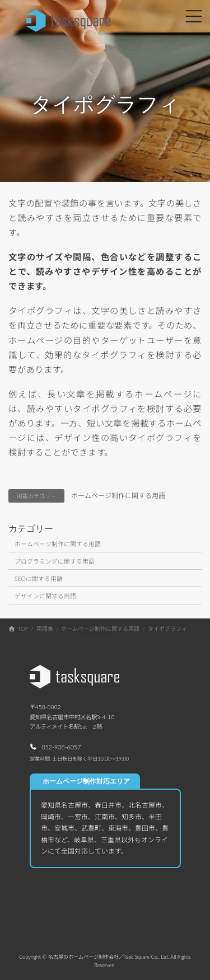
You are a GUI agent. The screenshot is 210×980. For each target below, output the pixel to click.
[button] (55, 746)
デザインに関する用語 (45, 596)
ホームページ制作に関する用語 (118, 496)
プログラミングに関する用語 (55, 561)
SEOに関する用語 (39, 578)
